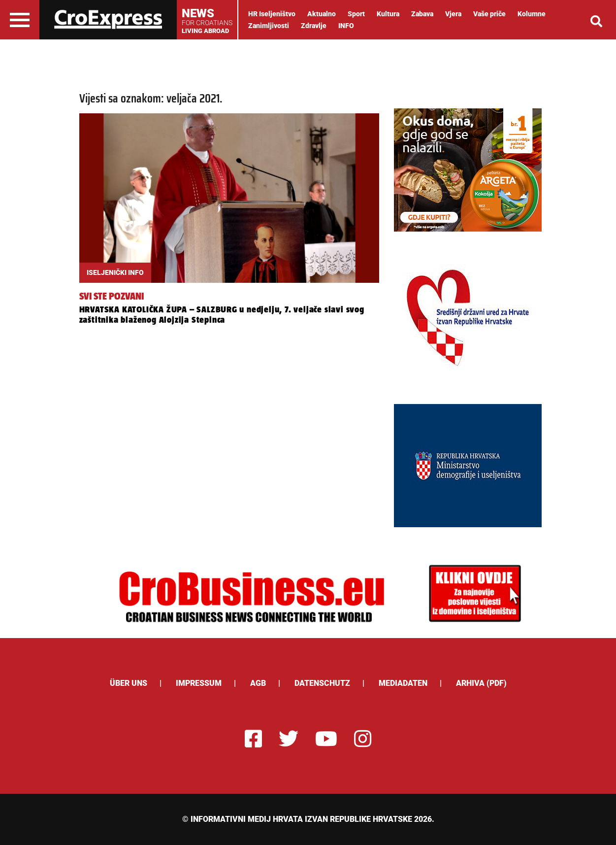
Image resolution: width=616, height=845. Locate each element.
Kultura (388, 14)
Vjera (453, 14)
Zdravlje (314, 26)
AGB (258, 683)
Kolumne (532, 14)
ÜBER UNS (129, 683)
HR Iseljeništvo (272, 14)
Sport (356, 14)
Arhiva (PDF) (481, 683)
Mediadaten (403, 683)
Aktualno (322, 14)
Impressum (199, 683)
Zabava (422, 14)
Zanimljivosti (269, 26)
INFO (346, 26)
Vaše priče (489, 14)
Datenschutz (322, 683)
